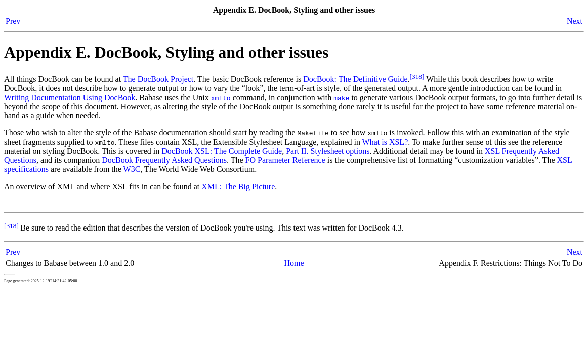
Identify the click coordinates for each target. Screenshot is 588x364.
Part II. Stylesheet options (328, 151)
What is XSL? (385, 142)
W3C (132, 169)
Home (294, 263)
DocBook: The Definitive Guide (355, 79)
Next (575, 21)
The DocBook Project (158, 79)
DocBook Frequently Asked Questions (164, 160)
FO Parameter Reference (285, 160)
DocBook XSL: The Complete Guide (222, 151)
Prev (13, 21)
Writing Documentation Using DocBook (70, 97)
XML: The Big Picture (238, 186)
